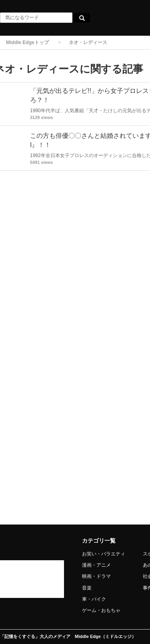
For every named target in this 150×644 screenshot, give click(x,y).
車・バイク (94, 599)
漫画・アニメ (96, 565)
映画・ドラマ (96, 576)
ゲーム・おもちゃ (101, 610)
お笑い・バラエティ (104, 554)
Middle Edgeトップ (27, 42)
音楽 (87, 588)
